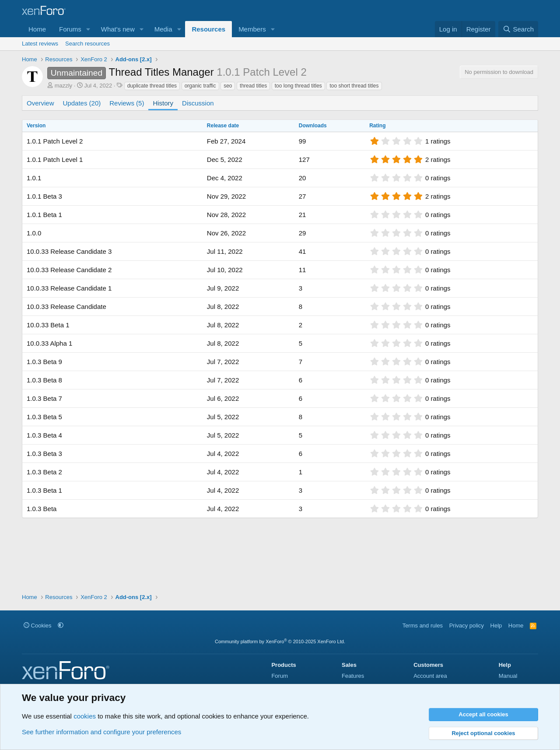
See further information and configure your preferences (101, 732)
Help (496, 626)
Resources (208, 29)
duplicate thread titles (152, 86)
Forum (280, 676)
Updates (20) (82, 103)
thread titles (253, 86)
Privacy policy (467, 626)
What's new (118, 29)
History (163, 103)
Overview (40, 103)
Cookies (38, 626)
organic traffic (200, 86)
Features (353, 676)
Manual (508, 676)
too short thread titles (354, 86)
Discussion (198, 103)
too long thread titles (298, 86)
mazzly (63, 86)
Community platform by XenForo (280, 641)
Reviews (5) (127, 103)
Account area (430, 676)
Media (163, 29)
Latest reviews (40, 44)
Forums (70, 29)
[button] (88, 29)
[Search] (518, 29)
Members (252, 29)
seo (228, 86)
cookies (85, 716)
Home (37, 29)
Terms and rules (423, 626)
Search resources (87, 44)
